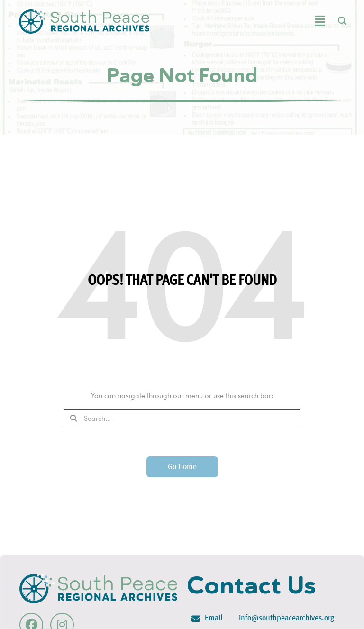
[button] (296, 22)
